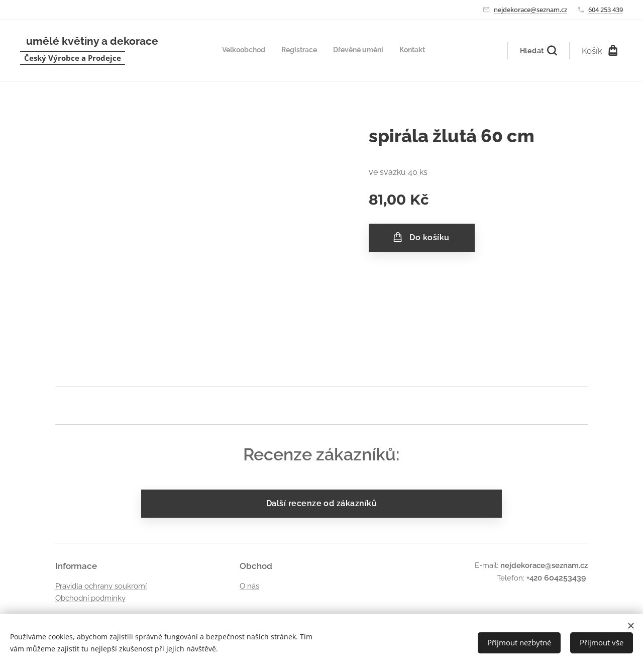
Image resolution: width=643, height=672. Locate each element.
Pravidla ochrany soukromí (101, 586)
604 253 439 (606, 10)
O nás (249, 586)
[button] (538, 51)
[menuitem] (380, 51)
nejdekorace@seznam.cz (530, 10)
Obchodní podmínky (90, 598)
